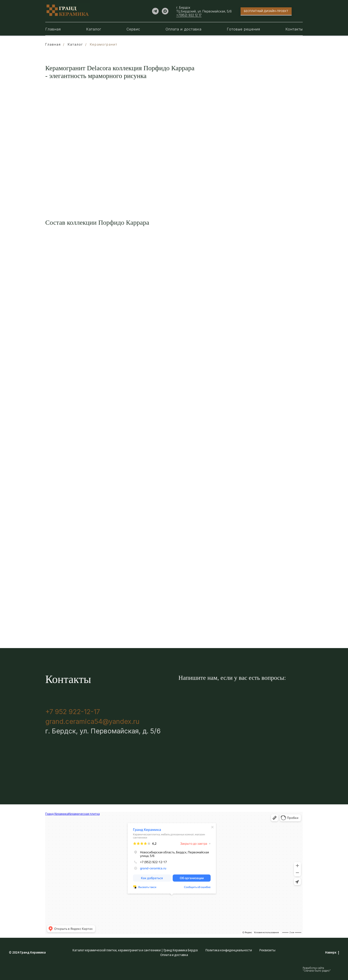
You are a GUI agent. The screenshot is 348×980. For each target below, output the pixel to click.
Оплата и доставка (184, 29)
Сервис (133, 29)
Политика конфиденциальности (229, 950)
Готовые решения (243, 29)
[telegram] (155, 11)
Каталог (94, 29)
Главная (53, 29)
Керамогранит (104, 44)
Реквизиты (267, 950)
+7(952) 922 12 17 (189, 15)
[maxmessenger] (165, 11)
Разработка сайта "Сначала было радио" (317, 969)
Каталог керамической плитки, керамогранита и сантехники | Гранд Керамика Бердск (135, 950)
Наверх (332, 953)
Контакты (294, 29)
